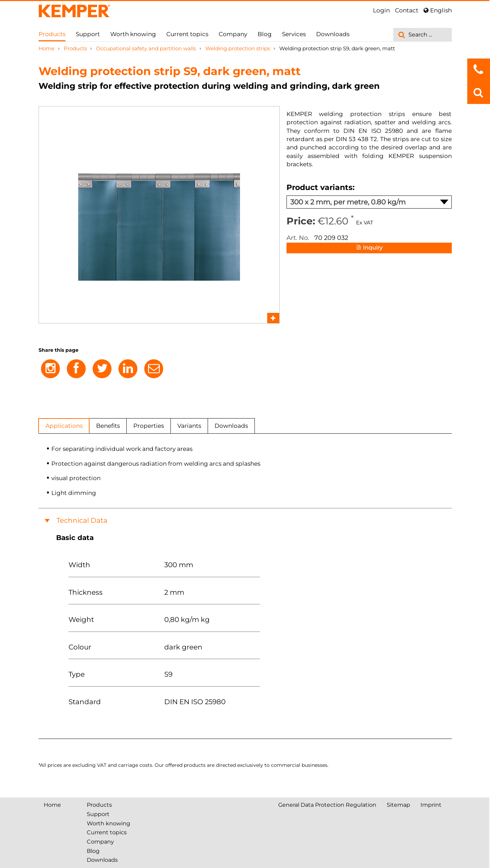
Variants (189, 426)
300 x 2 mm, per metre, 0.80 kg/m (369, 202)
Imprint (431, 805)
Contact (407, 10)
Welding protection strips (238, 48)
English (438, 10)
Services (294, 34)
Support (88, 34)
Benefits (108, 426)
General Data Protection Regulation (327, 805)
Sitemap (398, 805)
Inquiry (369, 248)
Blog (265, 34)
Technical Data (82, 520)
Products (52, 34)
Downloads (333, 34)
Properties (149, 426)
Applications (64, 426)
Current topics (187, 34)
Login (381, 10)
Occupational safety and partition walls (147, 48)
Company (233, 34)
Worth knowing (133, 34)
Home (47, 48)
